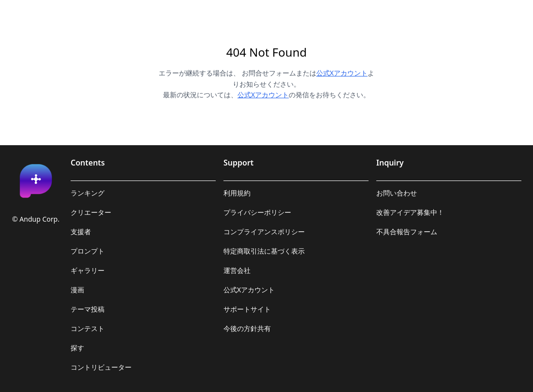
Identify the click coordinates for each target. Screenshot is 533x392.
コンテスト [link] (88, 328)
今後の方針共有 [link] (247, 328)
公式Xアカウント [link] (249, 290)
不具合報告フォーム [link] (407, 232)
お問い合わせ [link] (397, 193)
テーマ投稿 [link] (88, 309)
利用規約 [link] (237, 193)
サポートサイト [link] (247, 309)
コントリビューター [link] (101, 367)
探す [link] (77, 348)
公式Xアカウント (342, 73)
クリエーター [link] (91, 212)
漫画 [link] (77, 290)
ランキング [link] (88, 193)
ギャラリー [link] (88, 270)
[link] (36, 181)
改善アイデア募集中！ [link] (410, 212)
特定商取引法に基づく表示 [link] (264, 251)
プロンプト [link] (88, 251)
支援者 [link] (81, 232)
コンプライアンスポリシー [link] (264, 232)
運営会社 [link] (237, 270)
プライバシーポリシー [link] (257, 212)
